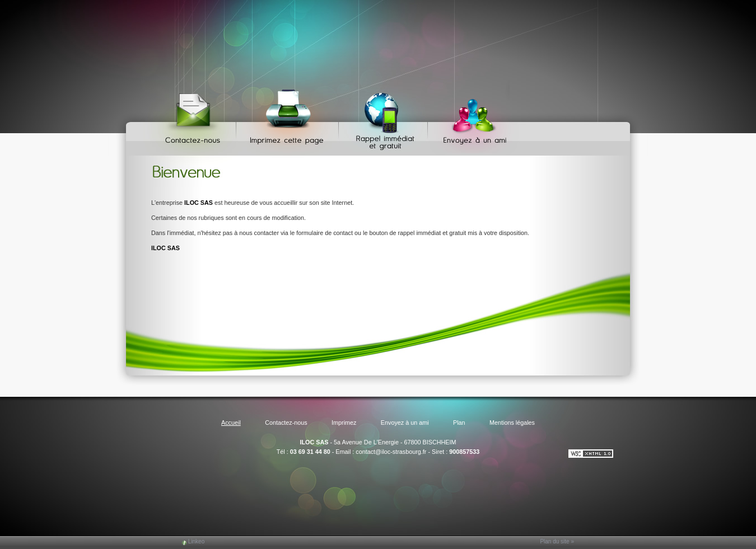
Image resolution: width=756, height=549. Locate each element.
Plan (459, 423)
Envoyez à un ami (470, 118)
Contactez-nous (195, 118)
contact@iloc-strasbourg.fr (391, 452)
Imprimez (289, 118)
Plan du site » (557, 541)
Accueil (231, 423)
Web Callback (385, 118)
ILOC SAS (314, 442)
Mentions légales (512, 423)
